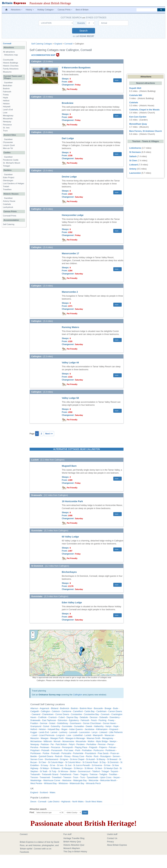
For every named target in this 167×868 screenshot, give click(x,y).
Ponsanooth (57, 750)
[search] (147, 10)
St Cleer (43, 762)
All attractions (9, 52)
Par (52, 744)
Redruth (59, 756)
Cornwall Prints (10, 216)
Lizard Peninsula (47, 735)
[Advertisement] (14, 264)
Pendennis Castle (11, 160)
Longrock (60, 735)
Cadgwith (35, 711)
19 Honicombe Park (72, 501)
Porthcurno (99, 750)
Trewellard (57, 777)
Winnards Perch (93, 783)
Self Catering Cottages (42, 44)
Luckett (88, 735)
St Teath (44, 771)
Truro (83, 777)
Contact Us (112, 838)
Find (32, 812)
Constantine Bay (91, 714)
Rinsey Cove (78, 756)
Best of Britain (82, 10)
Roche (89, 756)
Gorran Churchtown (92, 723)
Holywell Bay (54, 729)
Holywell (7, 107)
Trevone (34, 777)
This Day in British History (75, 852)
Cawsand (36, 714)
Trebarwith (35, 774)
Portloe (46, 753)
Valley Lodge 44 (70, 363)
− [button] (33, 637)
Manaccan (109, 735)
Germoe (44, 723)
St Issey (44, 765)
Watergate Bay (80, 780)
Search (83, 31)
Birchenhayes (69, 572)
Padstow (45, 744)
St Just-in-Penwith (82, 765)
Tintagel (105, 771)
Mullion (91, 741)
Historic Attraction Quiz (74, 845)
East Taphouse (49, 720)
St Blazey (101, 759)
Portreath (55, 753)
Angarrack (45, 708)
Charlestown (48, 714)
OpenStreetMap (111, 675)
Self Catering (9, 224)
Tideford (96, 771)
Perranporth (68, 747)
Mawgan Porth (57, 738)
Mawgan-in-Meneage (75, 738)
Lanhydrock (8, 207)
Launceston (85, 732)
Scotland (44, 793)
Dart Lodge (68, 138)
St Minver (89, 768)
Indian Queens (76, 729)
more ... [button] (117, 80)
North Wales (78, 802)
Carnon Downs (115, 711)
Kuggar (34, 732)
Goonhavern (76, 723)
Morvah (57, 741)
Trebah (6, 187)
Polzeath (45, 750)
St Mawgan (67, 768)
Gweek (89, 726)
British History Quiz (72, 842)
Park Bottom (61, 744)
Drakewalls (35, 720)
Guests (81, 23)
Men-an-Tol (8, 148)
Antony (133, 169)
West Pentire (36, 783)
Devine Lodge (69, 177)
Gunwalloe (79, 726)
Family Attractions (11, 69)
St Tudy (53, 771)
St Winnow (63, 771)
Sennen (116, 756)
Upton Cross (106, 777)
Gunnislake (67, 726)
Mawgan (45, 738)
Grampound (36, 726)
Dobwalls (104, 717)
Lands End (44, 732)
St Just (68, 765)
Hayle (116, 726)
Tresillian (113, 774)
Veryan (116, 777)
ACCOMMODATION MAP (43, 55)
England (58, 44)
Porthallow (87, 750)
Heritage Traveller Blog (74, 838)
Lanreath (73, 732)
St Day (103, 762)
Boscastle (98, 708)
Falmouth (85, 720)
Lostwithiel (78, 735)
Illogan (64, 729)
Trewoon (67, 777)
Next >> (49, 434)
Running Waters (71, 327)
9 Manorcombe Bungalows (76, 68)
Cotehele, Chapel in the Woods (144, 110)
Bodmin (74, 708)
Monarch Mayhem (72, 848)
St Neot (99, 768)
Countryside (8, 60)
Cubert (62, 717)
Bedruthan (8, 86)
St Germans (135, 152)
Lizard (34, 735)
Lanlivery (63, 732)
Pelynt (72, 744)
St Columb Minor (73, 762)
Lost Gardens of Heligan (14, 184)
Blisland (55, 708)
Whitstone (63, 783)
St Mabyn (45, 768)
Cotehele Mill (136, 95)
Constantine (76, 714)
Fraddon (34, 723)
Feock (94, 720)
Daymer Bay (72, 717)
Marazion (35, 738)
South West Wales (94, 802)
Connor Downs (62, 714)
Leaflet (103, 675)
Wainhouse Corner (52, 780)
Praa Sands (103, 753)
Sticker (73, 771)
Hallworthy (99, 726)
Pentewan (45, 747)
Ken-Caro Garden (138, 117)
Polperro (103, 747)
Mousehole (81, 741)
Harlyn (108, 726)
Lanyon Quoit (9, 145)
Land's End (8, 110)
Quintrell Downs (46, 756)
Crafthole (42, 717)
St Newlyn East (111, 768)
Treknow (94, 774)
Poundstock (91, 753)
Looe (69, 735)
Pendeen (81, 744)
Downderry (115, 717)
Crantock (53, 717)
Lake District (54, 802)
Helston (42, 729)
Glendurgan (8, 181)
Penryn (111, 744)
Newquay (35, 744)
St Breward (112, 759)
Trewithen (7, 189)
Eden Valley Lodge (72, 602)
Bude (116, 708)
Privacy (110, 842)
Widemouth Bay (77, 783)
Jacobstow (89, 729)
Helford (34, 729)
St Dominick (113, 762)
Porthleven (110, 750)
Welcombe (93, 780)
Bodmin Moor (86, 708)
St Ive (53, 765)
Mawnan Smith (94, 738)
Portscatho (66, 753)
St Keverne (97, 765)
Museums (7, 72)
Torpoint (114, 771)
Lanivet (54, 732)
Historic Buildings (11, 63)
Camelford (78, 711)
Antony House (9, 201)
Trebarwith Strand (50, 774)
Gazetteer (8, 83)
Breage (108, 708)
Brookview (68, 103)
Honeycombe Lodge (73, 215)
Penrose (102, 744)
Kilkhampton (102, 729)
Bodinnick (65, 708)
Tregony (84, 774)
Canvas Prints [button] (65, 10)
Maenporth (98, 735)
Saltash (133, 156)
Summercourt (84, 771)
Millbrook (48, 741)
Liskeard (103, 732)
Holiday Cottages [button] (46, 10)
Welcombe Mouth (108, 780)
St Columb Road (90, 762)
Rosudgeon (106, 756)
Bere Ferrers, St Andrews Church (145, 131)
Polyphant (35, 750)
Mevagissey (108, 738)
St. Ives (6, 128)
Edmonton (62, 720)
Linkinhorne (135, 148)
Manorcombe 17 (71, 253)
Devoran (94, 717)
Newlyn (113, 741)
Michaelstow (36, 741)
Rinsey (67, 756)
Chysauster (8, 142)
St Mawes (55, 768)
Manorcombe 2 (70, 292)
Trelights (103, 774)
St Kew (107, 765)
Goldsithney (63, 723)
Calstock (56, 711)
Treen (76, 774)
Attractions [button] (17, 10)
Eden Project (9, 178)
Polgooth (93, 747)
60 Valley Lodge (70, 537)
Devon (33, 802)
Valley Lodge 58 (70, 398)
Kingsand (114, 729)
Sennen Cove (37, 759)
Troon (76, 777)
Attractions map (11, 55)
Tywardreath (92, 777)
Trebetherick (66, 774)
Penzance (56, 747)
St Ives (60, 765)
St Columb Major (56, 762)
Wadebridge (36, 780)
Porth (78, 750)
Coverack (105, 714)
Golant (52, 723)
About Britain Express (117, 845)
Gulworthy (55, 726)
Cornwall (68, 44)
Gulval (46, 726)
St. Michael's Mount (12, 163)
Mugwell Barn (69, 466)
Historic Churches (11, 66)
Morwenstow (68, 741)
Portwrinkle (78, 753)
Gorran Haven (109, 723)
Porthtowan (36, 753)
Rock (96, 756)
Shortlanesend (51, 759)
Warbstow (67, 780)
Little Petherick (116, 732)
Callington (78, 695)
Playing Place (81, 747)
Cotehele (7, 204)
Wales (53, 793)
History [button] (30, 10)
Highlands (66, 802)
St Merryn (78, 768)
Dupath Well (135, 88)
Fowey (111, 720)
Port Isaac (69, 750)
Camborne (66, 711)
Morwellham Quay (138, 124)
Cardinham (101, 711)
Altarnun (34, 708)
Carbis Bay (90, 711)
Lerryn (95, 732)
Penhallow (91, 744)
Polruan (112, 747)
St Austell (90, 759)
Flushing (102, 720)
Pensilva (34, 747)
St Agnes (64, 759)
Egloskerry (74, 720)
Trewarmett (45, 777)
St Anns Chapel (77, 759)
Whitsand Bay (50, 783)
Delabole (84, 717)
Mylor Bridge (102, 741)
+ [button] (33, 633)
